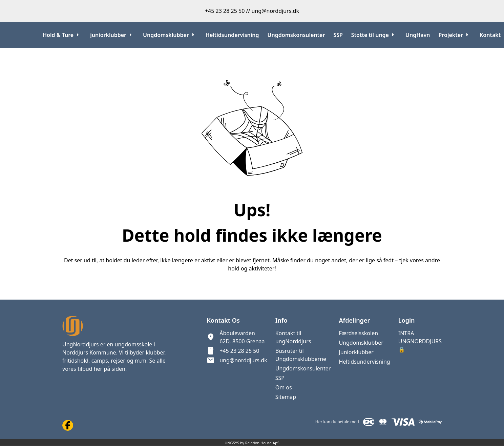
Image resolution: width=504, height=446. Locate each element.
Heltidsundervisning (364, 362)
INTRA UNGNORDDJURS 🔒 (420, 341)
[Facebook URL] (68, 425)
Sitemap (286, 397)
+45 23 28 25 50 (239, 351)
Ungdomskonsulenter (303, 368)
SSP (280, 378)
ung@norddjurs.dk (243, 360)
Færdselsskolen (358, 333)
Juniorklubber (356, 352)
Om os (284, 387)
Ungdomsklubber (361, 343)
